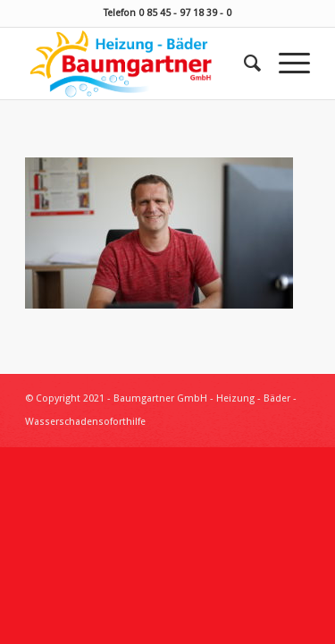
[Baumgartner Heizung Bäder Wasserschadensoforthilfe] (139, 64)
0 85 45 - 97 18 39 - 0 (185, 13)
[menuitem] (243, 64)
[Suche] (243, 64)
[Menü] (285, 64)
